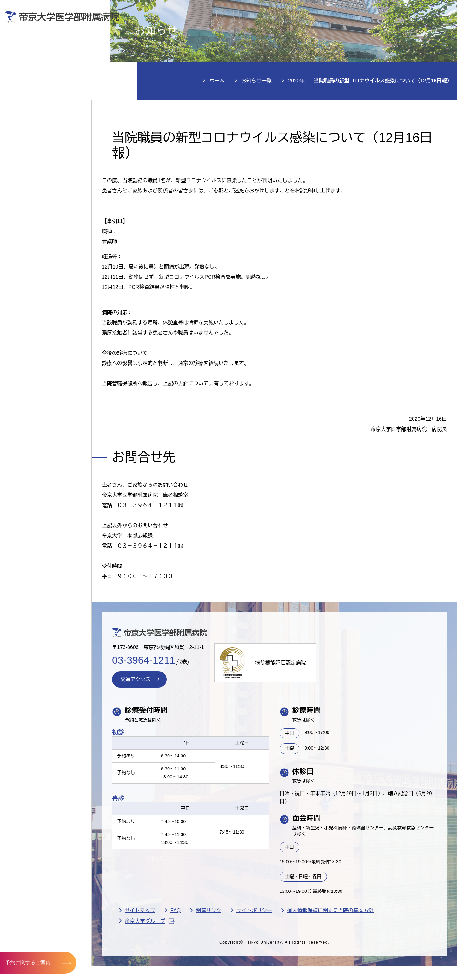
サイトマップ (140, 947)
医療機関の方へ (331, 27)
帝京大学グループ (150, 958)
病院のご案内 (34, 100)
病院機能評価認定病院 (281, 699)
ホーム (217, 117)
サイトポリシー (254, 947)
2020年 (296, 117)
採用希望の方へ (409, 27)
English (407, 9)
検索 (443, 9)
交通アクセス (34, 120)
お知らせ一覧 (256, 117)
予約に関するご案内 (28, 962)
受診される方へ (176, 27)
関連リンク (209, 947)
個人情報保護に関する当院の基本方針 (330, 947)
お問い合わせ (360, 9)
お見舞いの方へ (254, 27)
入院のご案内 (34, 62)
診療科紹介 (30, 81)
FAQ (176, 947)
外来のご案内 (34, 43)
